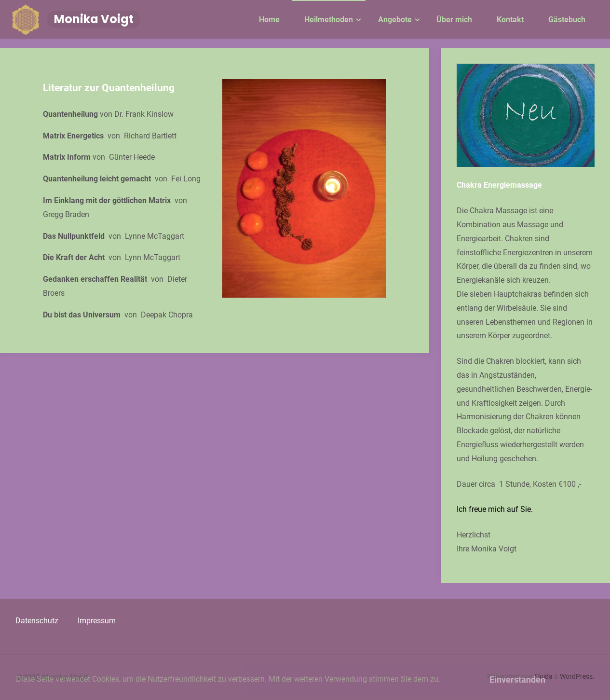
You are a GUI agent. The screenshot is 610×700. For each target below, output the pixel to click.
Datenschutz (47, 621)
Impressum (97, 621)
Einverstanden (517, 680)
